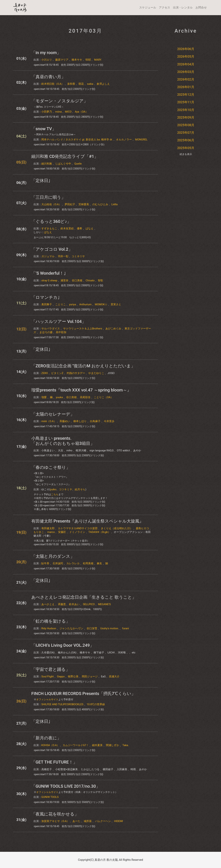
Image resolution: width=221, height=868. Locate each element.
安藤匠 (62, 532)
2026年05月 (186, 56)
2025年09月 (186, 117)
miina (59, 112)
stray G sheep (49, 280)
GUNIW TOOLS (50, 797)
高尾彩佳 (85, 397)
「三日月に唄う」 (48, 197)
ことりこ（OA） (103, 397)
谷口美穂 (77, 280)
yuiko (53, 489)
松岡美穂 (88, 563)
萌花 (81, 84)
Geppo (61, 677)
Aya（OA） (81, 112)
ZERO (45, 373)
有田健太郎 (48, 528)
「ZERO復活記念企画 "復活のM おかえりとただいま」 (83, 366)
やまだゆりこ (96, 373)
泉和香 (71, 84)
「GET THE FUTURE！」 (54, 762)
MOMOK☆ (101, 304)
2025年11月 (186, 102)
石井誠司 (58, 563)
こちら (55, 494)
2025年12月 (186, 95)
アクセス (165, 7)
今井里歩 (109, 421)
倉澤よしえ (103, 84)
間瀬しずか (113, 745)
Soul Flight (48, 677)
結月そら (80, 489)
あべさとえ (48, 604)
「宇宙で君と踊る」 (51, 669)
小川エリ (47, 60)
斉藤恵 (62, 604)
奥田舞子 (47, 304)
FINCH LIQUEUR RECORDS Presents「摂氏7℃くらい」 (83, 694)
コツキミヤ (66, 489)
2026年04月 (186, 64)
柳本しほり (80, 421)
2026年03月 (186, 72)
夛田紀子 (70, 204)
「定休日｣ (41, 181)
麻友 (99, 563)
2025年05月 (186, 148)
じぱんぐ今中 (63, 164)
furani (125, 628)
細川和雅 (47, 164)
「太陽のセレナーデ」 (53, 414)
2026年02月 (186, 79)
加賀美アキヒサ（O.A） (55, 821)
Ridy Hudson (49, 628)
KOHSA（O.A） (50, 745)
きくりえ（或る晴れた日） (117, 528)
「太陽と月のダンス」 (53, 556)
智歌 (100, 280)
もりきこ (39, 532)
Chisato (90, 280)
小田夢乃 (47, 112)
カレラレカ (73, 563)
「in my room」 (46, 53)
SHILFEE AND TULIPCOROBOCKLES (62, 704)
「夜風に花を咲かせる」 (55, 814)
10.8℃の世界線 (96, 704)
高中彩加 (61, 332)
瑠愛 (44, 397)
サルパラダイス (51, 329)
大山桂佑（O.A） (51, 204)
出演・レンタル (183, 7)
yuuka (59, 397)
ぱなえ (89, 228)
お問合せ (201, 7)
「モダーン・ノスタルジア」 (60, 101)
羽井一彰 (63, 256)
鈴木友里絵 (67, 228)
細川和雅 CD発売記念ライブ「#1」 (65, 156)
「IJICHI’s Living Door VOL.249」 (63, 645)
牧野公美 (73, 677)
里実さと (116, 304)
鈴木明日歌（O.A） (53, 84)
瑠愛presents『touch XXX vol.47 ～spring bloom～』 (81, 390)
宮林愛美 (84, 204)
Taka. (126, 745)
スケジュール (148, 7)
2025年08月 (186, 125)
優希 (80, 228)
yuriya (72, 304)
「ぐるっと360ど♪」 (51, 221)
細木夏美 (97, 745)
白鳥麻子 (95, 421)
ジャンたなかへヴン (71, 628)
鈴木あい (74, 604)
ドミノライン (77, 532)
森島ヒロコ (142, 528)
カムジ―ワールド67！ (76, 745)
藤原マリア (62, 60)
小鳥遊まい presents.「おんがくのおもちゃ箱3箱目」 (63, 441)
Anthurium (85, 304)
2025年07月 (186, 133)
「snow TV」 (44, 129)
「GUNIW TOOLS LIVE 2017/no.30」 (66, 786)
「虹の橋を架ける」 (51, 621)
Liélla (114, 204)
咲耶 (88, 60)
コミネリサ (78, 256)
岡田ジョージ (90, 677)
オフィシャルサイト (47, 699)
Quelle (78, 164)
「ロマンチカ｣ (45, 297)
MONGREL (141, 140)
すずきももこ (49, 228)
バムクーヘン (103, 821)
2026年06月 (186, 49)
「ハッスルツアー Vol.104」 (59, 322)
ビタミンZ (57, 373)
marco (51, 532)
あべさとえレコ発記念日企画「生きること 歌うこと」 (84, 597)
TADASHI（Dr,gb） (100, 532)
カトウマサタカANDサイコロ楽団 (78, 528)
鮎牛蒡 (45, 563)
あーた (76, 821)
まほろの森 (46, 332)
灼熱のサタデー (76, 373)
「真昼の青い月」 (48, 77)
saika (90, 84)
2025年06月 (186, 140)
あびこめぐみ (113, 329)
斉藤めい (65, 421)
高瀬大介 (114, 677)
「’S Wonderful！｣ (49, 273)
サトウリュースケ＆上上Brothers (83, 329)
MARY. (98, 60)
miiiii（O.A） (49, 421)
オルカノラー (124, 140)
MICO (68, 112)
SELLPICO (89, 604)
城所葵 (88, 821)
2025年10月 (186, 110)
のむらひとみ (100, 204)
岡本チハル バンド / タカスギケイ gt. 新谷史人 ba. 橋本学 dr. (77, 140)
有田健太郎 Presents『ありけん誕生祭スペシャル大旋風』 (87, 521)
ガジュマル (48, 256)
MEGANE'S (104, 604)
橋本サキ (77, 60)
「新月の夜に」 (46, 738)
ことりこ (61, 304)
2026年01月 (186, 87)
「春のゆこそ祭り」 (51, 467)
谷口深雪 (92, 628)
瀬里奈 (64, 280)
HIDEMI (118, 821)
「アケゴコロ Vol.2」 (52, 249)
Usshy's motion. (110, 628)
